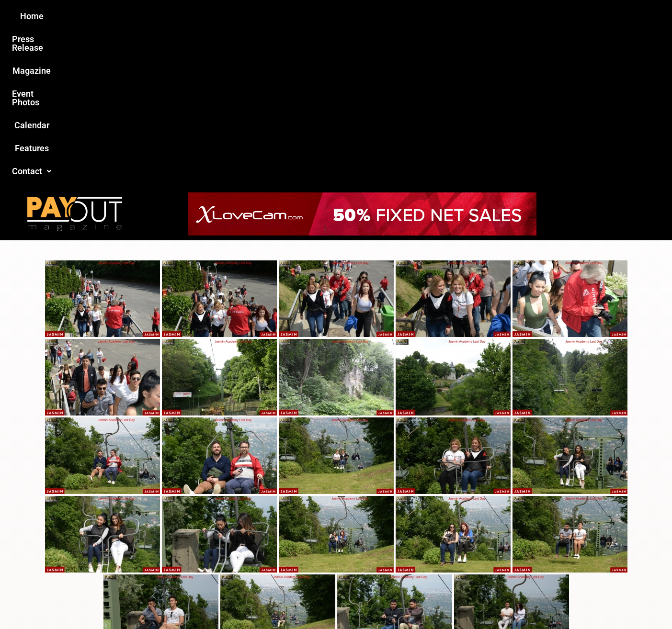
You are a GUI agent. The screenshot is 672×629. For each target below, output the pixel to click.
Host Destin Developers (544, 601)
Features (447, 16)
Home (167, 16)
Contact (498, 16)
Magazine (282, 16)
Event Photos (341, 16)
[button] (498, 16)
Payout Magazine (225, 601)
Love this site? (189, 555)
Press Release (221, 16)
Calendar (398, 16)
